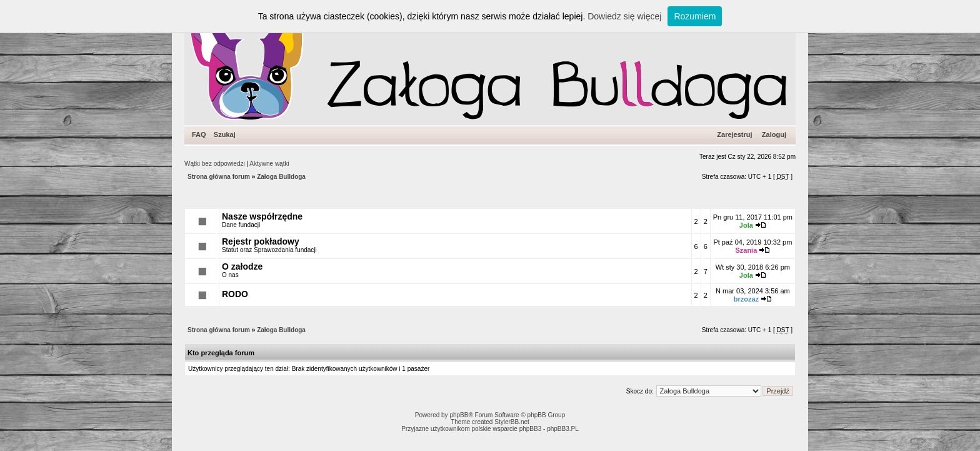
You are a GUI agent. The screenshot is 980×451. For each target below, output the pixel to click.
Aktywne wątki (269, 164)
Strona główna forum (219, 177)
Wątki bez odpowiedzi (215, 164)
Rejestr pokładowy (261, 241)
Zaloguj (774, 134)
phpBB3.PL (563, 429)
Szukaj (225, 134)
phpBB (459, 415)
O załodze (242, 266)
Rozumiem (695, 16)
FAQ (199, 134)
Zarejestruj (734, 134)
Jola (746, 225)
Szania (746, 250)
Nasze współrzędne (262, 216)
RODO (235, 294)
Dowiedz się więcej (624, 16)
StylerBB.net (512, 422)
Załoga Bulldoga (281, 177)
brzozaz (746, 299)
